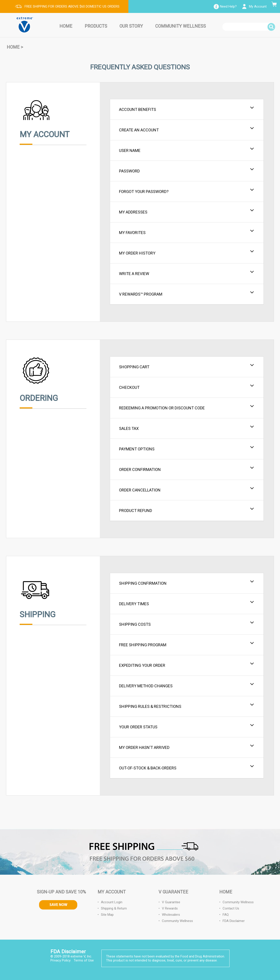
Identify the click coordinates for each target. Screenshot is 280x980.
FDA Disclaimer (234, 921)
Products (96, 26)
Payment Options (187, 448)
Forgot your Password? (187, 191)
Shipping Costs (187, 624)
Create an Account (187, 129)
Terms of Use (84, 960)
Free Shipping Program (187, 644)
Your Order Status (187, 726)
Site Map (107, 915)
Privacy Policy (61, 960)
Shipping (38, 615)
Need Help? (228, 6)
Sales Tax (187, 428)
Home (66, 26)
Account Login (112, 902)
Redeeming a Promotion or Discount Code (187, 407)
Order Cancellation (187, 489)
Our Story (131, 26)
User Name (187, 150)
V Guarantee (171, 902)
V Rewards (170, 908)
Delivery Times (187, 603)
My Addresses (187, 211)
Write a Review (187, 273)
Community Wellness (181, 26)
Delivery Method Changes (187, 685)
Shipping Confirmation (187, 583)
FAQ (226, 915)
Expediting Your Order (187, 665)
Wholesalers (171, 915)
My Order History (187, 253)
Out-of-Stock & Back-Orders (187, 767)
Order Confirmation (187, 469)
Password (187, 170)
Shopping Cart (187, 366)
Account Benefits (187, 109)
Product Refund (187, 510)
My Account (258, 6)
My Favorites (187, 232)
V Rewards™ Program (187, 294)
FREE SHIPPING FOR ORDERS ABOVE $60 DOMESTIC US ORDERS (72, 6)
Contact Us (231, 908)
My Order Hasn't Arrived (187, 747)
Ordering (39, 398)
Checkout (187, 387)
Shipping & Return (114, 908)
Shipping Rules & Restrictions (187, 706)
